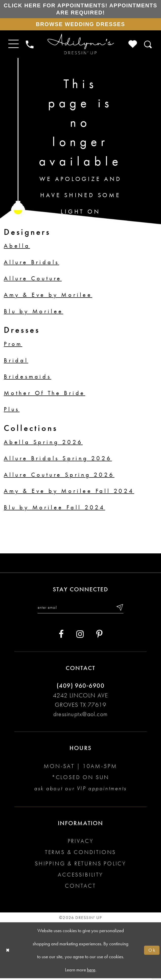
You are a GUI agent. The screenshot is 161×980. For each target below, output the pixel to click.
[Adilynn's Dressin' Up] (80, 46)
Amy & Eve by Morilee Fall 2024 (69, 492)
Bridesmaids (28, 378)
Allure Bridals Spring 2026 (58, 460)
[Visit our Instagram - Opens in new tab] (80, 636)
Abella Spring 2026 (43, 443)
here (91, 972)
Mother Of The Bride (44, 394)
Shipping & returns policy (80, 865)
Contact (80, 888)
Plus (12, 410)
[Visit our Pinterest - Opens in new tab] (99, 636)
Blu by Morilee (33, 312)
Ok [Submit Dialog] (152, 952)
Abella (17, 247)
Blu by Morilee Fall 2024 (54, 509)
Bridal (16, 362)
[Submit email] (121, 609)
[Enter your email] (80, 609)
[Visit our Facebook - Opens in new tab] (61, 636)
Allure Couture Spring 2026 (59, 476)
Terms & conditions (81, 854)
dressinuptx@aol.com (81, 716)
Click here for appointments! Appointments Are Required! (80, 9)
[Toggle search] (148, 46)
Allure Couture (33, 280)
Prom (13, 345)
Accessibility (80, 876)
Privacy (81, 843)
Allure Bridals (31, 263)
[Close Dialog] (8, 952)
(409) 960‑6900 (80, 687)
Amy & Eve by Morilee (48, 296)
